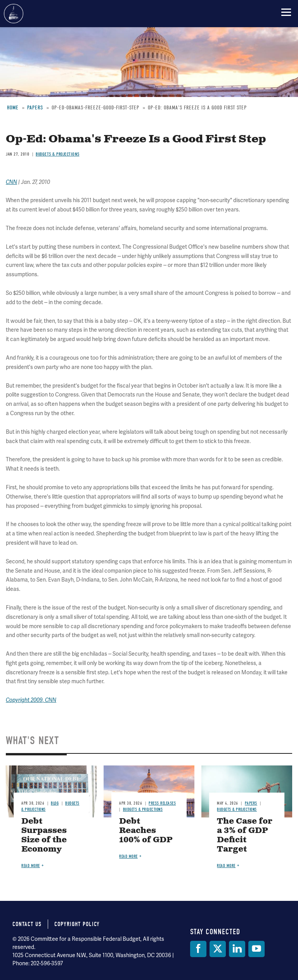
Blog (55, 803)
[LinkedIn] (237, 949)
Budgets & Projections (143, 809)
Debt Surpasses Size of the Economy (44, 835)
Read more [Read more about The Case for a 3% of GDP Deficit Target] (226, 866)
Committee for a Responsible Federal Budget (14, 14)
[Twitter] (218, 949)
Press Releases (162, 803)
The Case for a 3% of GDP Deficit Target (245, 835)
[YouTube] (256, 949)
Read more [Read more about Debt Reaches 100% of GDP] (128, 856)
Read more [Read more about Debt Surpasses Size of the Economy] (31, 866)
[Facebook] (198, 949)
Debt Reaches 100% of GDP (146, 831)
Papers (251, 803)
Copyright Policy (77, 924)
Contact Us (27, 924)
